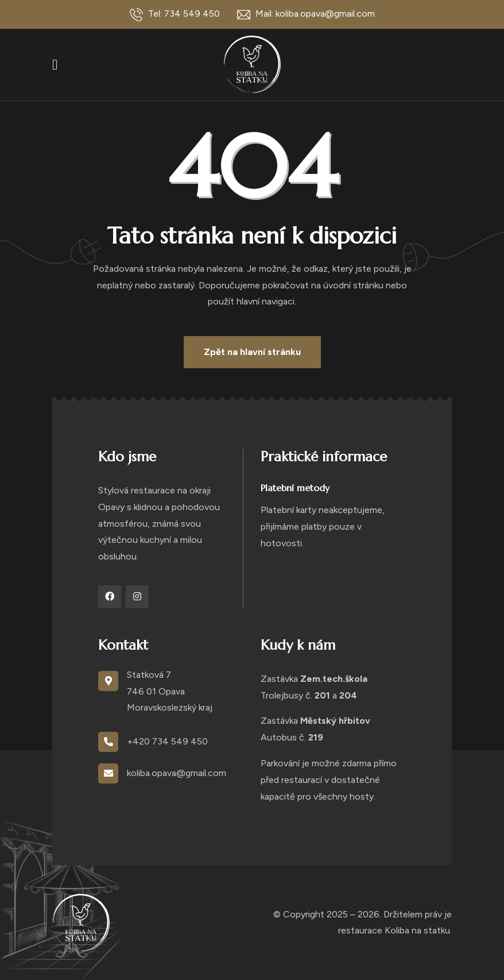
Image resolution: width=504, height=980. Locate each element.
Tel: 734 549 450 (175, 15)
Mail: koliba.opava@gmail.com (306, 15)
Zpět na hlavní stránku (252, 352)
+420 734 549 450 (167, 741)
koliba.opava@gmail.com (177, 773)
